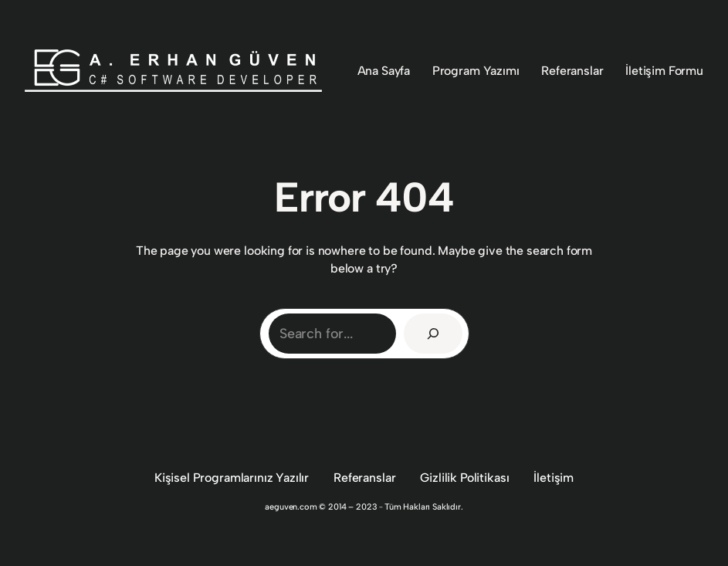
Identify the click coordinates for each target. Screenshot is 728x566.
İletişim (554, 478)
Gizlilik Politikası (464, 478)
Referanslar (364, 478)
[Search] (433, 334)
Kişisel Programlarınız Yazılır (232, 478)
